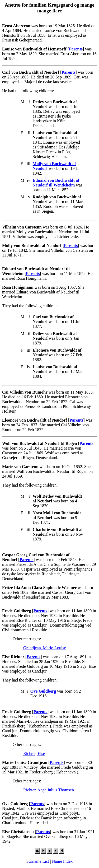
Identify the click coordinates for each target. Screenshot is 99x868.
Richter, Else (34, 753)
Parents (76, 49)
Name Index (62, 861)
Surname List (38, 861)
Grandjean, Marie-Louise (45, 648)
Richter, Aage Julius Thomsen (49, 790)
